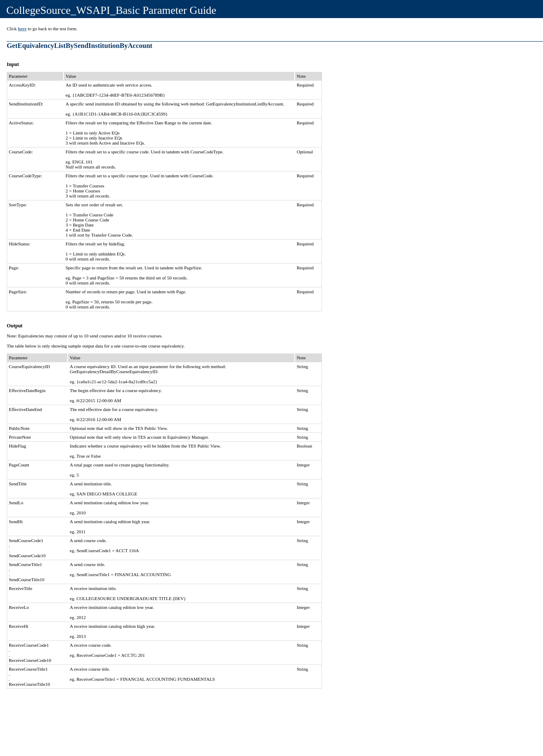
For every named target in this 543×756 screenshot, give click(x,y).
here (22, 29)
